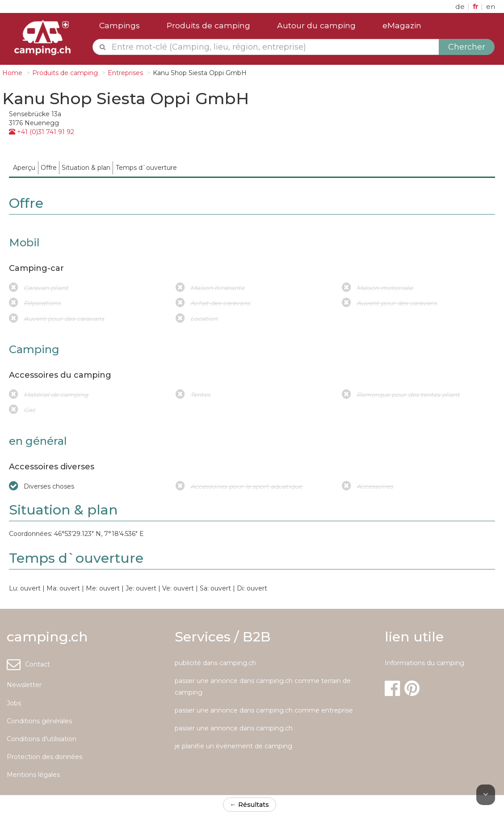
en (491, 6)
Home (12, 73)
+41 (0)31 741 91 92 (42, 132)
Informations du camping (424, 663)
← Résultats (250, 805)
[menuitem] (24, 168)
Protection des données (44, 757)
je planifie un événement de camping (233, 746)
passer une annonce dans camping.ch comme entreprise (264, 710)
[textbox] (274, 47)
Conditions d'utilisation (42, 739)
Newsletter (24, 685)
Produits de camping (208, 25)
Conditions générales (39, 721)
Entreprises (125, 73)
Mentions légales (33, 775)
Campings (120, 25)
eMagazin (402, 25)
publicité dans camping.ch (215, 663)
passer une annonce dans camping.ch (234, 728)
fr (476, 6)
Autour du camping (316, 25)
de (461, 6)
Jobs (14, 703)
